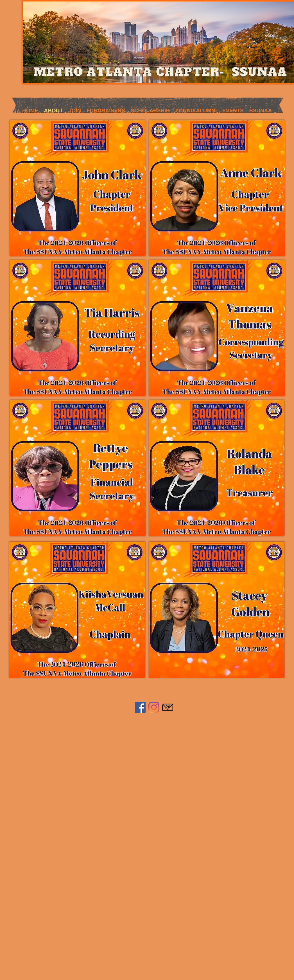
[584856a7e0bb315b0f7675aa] (168, 707)
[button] (75, 109)
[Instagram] (154, 707)
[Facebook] (140, 707)
